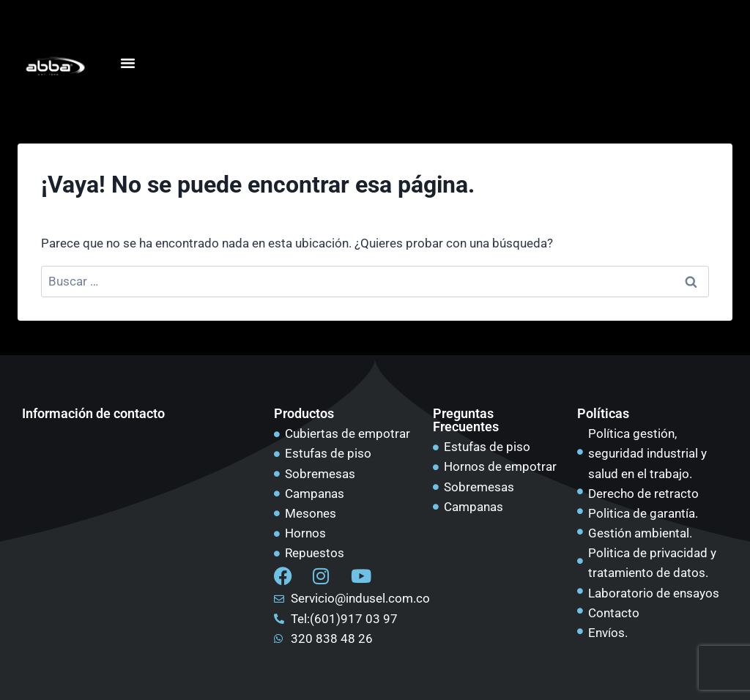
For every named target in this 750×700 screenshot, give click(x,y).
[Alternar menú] (127, 63)
